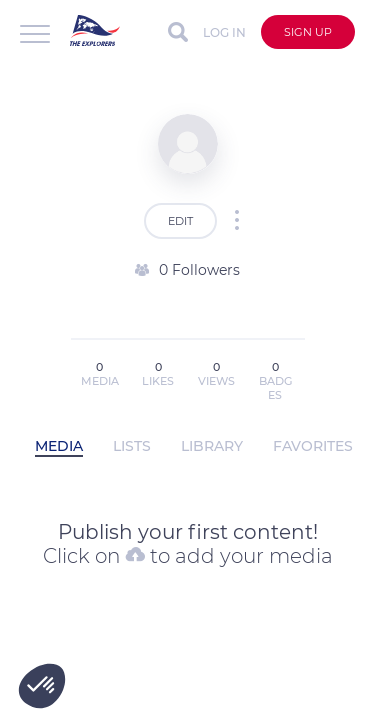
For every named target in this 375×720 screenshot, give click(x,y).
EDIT (180, 221)
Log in (224, 32)
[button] (42, 686)
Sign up (308, 32)
